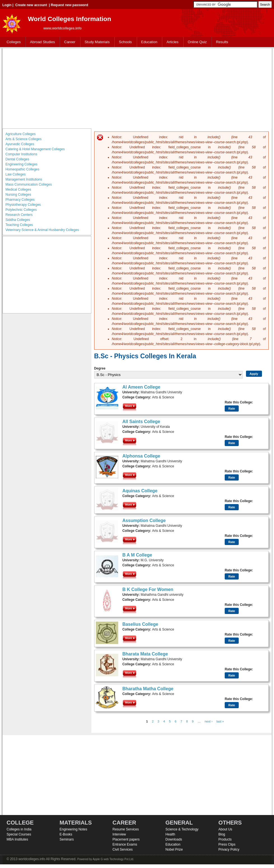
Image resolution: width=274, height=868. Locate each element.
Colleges (13, 42)
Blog (222, 834)
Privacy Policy (229, 849)
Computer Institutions (21, 154)
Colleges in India (19, 829)
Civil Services (123, 849)
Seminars (67, 839)
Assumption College (144, 520)
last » (220, 721)
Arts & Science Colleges (24, 139)
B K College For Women (148, 589)
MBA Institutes (18, 839)
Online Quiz (197, 42)
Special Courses (19, 834)
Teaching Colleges (19, 225)
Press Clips (227, 844)
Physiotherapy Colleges (23, 205)
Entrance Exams (125, 844)
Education (148, 42)
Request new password (69, 5)
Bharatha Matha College (148, 689)
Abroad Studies (41, 42)
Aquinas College (140, 491)
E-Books (66, 834)
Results (222, 42)
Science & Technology (182, 829)
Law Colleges (16, 174)
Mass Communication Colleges (29, 184)
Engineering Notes (74, 829)
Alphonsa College (141, 456)
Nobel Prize (174, 849)
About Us (225, 829)
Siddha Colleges (18, 220)
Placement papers (126, 839)
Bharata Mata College (145, 654)
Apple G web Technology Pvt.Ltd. (113, 859)
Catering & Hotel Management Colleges (35, 149)
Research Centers (19, 215)
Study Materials (96, 42)
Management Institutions (24, 179)
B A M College (137, 555)
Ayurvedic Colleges (20, 144)
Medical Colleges (18, 190)
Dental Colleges (18, 159)
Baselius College (140, 624)
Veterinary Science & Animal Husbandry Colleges (42, 230)
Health (170, 834)
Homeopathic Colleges (23, 169)
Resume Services (126, 829)
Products (225, 839)
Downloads (174, 839)
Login (7, 5)
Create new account (31, 5)
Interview (119, 834)
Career (68, 42)
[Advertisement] (137, 88)
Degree (100, 368)
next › (209, 721)
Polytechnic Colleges (21, 210)
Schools (124, 42)
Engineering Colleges (22, 164)
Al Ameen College (141, 387)
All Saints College (141, 422)
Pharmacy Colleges (20, 200)
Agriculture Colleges (21, 134)
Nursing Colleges (18, 195)
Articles (172, 42)
